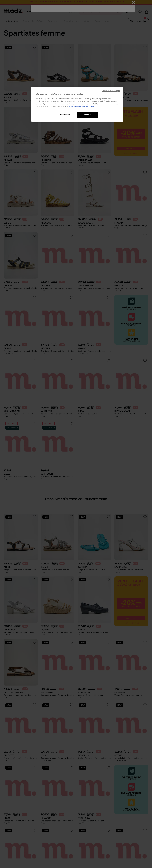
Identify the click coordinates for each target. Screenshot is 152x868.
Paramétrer (65, 115)
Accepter (87, 115)
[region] (77, 104)
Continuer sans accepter (111, 91)
